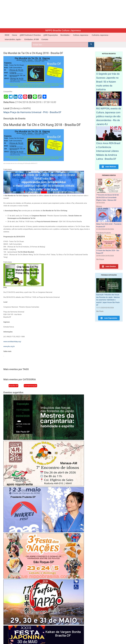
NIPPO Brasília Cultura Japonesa (63, 30)
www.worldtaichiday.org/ (12, 342)
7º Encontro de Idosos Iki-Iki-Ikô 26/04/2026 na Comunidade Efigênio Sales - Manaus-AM (108, 197)
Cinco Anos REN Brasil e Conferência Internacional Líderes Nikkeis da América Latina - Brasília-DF (108, 151)
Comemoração (30, 386)
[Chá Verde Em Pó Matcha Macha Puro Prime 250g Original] (24, 286)
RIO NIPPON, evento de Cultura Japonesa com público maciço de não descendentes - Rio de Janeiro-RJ (109, 116)
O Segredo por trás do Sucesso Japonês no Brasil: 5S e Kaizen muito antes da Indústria (108, 82)
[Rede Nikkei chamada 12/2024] (44, 193)
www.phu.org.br (9, 346)
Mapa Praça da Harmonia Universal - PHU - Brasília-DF (32, 112)
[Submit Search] (91, 45)
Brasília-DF (13, 386)
